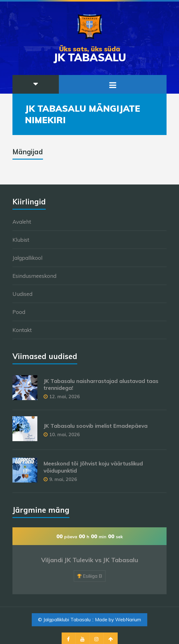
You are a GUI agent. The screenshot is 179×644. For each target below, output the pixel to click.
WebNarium (128, 620)
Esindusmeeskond (34, 276)
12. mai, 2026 (64, 397)
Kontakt (22, 330)
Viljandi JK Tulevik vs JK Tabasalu (90, 560)
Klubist (21, 240)
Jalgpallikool (27, 258)
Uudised (22, 294)
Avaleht (22, 222)
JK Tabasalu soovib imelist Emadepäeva (96, 426)
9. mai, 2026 (63, 479)
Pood (19, 312)
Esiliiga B (92, 576)
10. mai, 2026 (64, 434)
